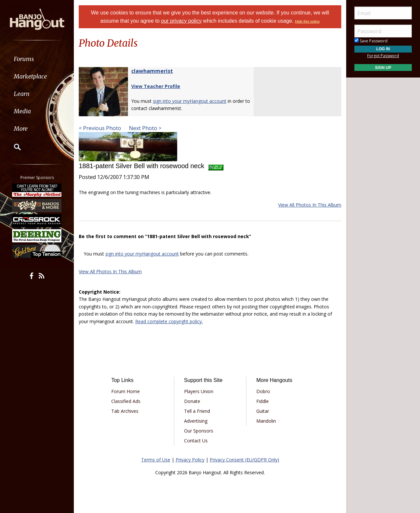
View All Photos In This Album (310, 205)
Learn (22, 94)
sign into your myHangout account (190, 101)
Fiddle (262, 401)
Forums (24, 59)
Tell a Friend (197, 411)
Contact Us (196, 441)
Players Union (199, 391)
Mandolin (266, 421)
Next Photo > (145, 128)
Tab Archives (125, 411)
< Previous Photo (100, 128)
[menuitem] (37, 59)
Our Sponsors (199, 431)
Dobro (263, 391)
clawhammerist (152, 71)
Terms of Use (156, 460)
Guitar (263, 411)
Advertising (196, 421)
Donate (192, 401)
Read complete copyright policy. (169, 321)
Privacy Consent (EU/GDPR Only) (244, 460)
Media (22, 111)
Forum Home (126, 391)
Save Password (371, 41)
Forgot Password (383, 56)
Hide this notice (307, 21)
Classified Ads (126, 401)
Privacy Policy (190, 460)
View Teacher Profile (156, 86)
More (21, 129)
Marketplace (30, 76)
